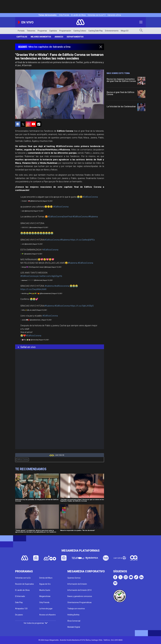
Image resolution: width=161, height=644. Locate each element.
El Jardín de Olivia (78, 15)
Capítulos (53, 31)
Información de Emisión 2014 (79, 590)
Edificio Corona (22, 459)
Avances (59, 37)
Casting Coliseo (80, 31)
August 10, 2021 (48, 201)
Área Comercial (74, 621)
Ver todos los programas (36, 623)
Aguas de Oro (45, 584)
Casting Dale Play (96, 31)
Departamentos (75, 37)
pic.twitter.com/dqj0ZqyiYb (49, 276)
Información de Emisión (77, 584)
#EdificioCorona (90, 197)
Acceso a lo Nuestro (48, 615)
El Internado (20, 596)
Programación (65, 31)
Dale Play (19, 602)
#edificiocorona (62, 286)
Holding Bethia (73, 615)
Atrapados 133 (21, 609)
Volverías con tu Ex (23, 578)
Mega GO (125, 31)
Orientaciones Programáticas (80, 602)
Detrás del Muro (46, 578)
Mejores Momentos (41, 37)
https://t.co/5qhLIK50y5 (82, 306)
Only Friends (64, 15)
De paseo (19, 615)
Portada (21, 31)
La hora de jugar (46, 609)
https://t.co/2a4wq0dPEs (82, 240)
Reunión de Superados (25, 584)
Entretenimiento (112, 31)
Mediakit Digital (74, 627)
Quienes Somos (74, 578)
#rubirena (49, 286)
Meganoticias (45, 596)
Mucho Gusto (45, 590)
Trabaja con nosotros (76, 609)
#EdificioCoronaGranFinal (60, 217)
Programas (42, 31)
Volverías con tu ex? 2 (97, 15)
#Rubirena (93, 217)
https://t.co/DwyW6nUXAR (33, 289)
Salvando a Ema (114, 15)
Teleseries (31, 31)
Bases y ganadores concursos (80, 596)
